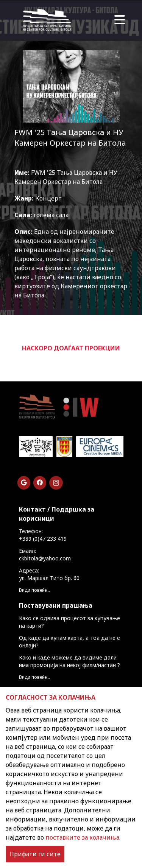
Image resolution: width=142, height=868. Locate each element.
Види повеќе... (34, 590)
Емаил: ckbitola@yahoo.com (45, 555)
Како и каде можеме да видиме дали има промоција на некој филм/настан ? (69, 661)
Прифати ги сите (35, 854)
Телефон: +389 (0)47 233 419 (43, 535)
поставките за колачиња (82, 837)
